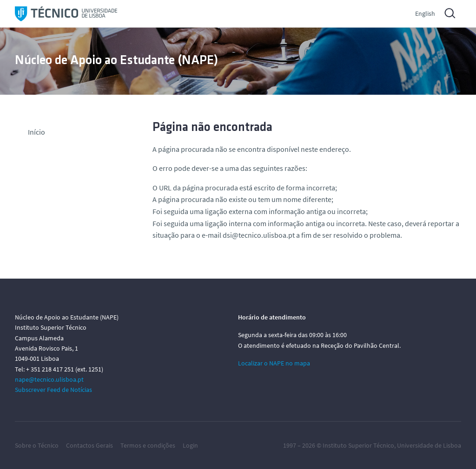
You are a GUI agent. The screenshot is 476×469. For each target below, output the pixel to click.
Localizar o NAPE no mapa (274, 363)
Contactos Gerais (89, 445)
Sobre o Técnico (37, 445)
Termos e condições (148, 445)
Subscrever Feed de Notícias (53, 390)
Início (36, 132)
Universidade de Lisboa (429, 445)
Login (190, 445)
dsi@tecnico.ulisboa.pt (259, 235)
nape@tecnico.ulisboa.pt (49, 379)
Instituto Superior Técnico (358, 445)
